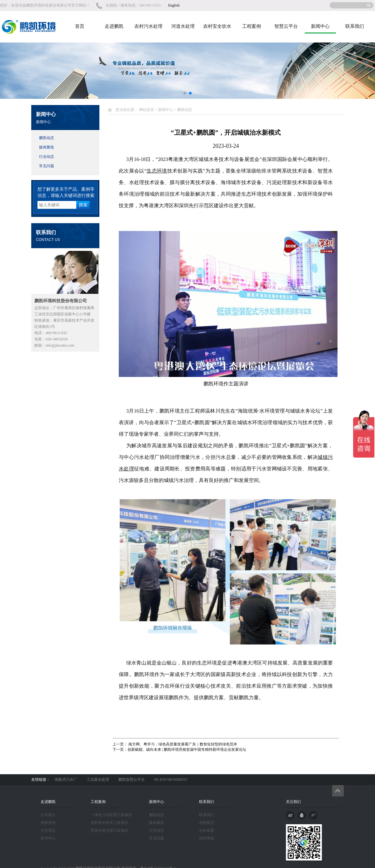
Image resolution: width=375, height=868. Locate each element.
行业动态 (47, 157)
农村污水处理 (148, 26)
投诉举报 (207, 838)
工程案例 (252, 26)
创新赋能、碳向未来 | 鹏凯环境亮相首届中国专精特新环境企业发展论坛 (187, 750)
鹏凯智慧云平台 (132, 780)
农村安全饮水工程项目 (109, 823)
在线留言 (207, 823)
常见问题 (47, 166)
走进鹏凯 (114, 26)
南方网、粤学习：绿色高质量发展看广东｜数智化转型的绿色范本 (182, 744)
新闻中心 (320, 26)
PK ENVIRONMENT (171, 780)
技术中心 (48, 838)
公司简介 (48, 815)
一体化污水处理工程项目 (111, 815)
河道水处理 (183, 26)
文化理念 (48, 830)
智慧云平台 (286, 26)
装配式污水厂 (66, 780)
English (174, 5)
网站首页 (147, 110)
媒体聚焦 (47, 147)
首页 (80, 26)
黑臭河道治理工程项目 (109, 830)
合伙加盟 (207, 830)
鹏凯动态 (47, 138)
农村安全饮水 (217, 26)
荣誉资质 (48, 823)
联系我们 (355, 26)
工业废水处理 (98, 780)
